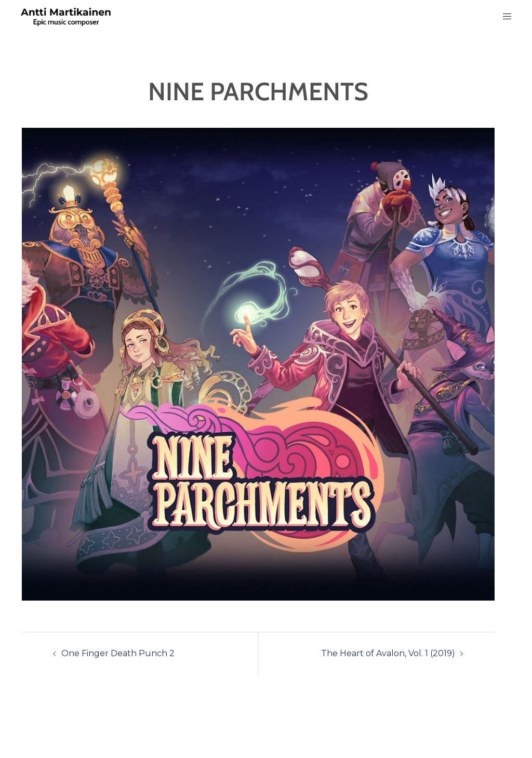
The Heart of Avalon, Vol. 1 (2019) (388, 653)
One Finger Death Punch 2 (118, 653)
